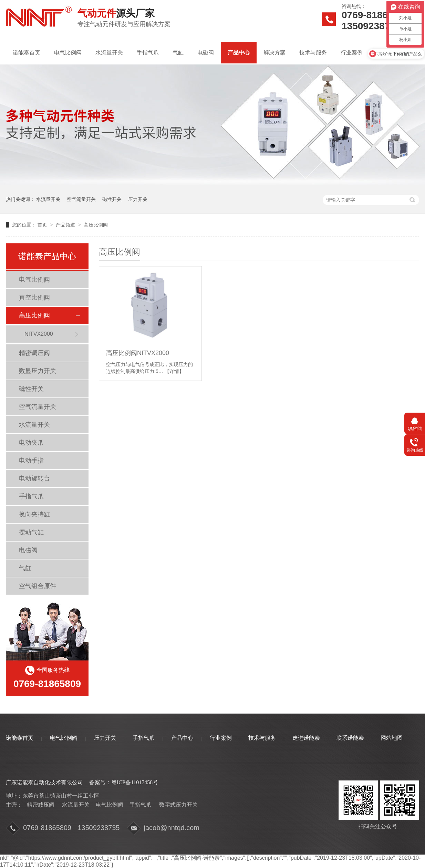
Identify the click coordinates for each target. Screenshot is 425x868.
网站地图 (392, 738)
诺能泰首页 (27, 53)
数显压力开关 (38, 371)
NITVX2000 (39, 334)
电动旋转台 (34, 478)
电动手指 (31, 461)
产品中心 (239, 53)
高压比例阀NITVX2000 (138, 353)
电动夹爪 (31, 443)
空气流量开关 (81, 199)
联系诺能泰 (350, 738)
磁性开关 (112, 199)
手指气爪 (148, 53)
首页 (43, 225)
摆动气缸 (31, 532)
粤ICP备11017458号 (135, 782)
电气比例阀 (68, 53)
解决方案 (274, 53)
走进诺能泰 (306, 738)
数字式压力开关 (178, 805)
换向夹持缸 (34, 514)
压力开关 (138, 199)
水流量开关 (109, 53)
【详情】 (174, 371)
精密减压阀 (41, 805)
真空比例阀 (34, 297)
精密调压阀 (34, 353)
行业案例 (352, 53)
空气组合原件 (38, 586)
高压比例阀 (96, 225)
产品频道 (66, 225)
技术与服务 (313, 53)
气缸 (178, 53)
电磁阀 (206, 53)
